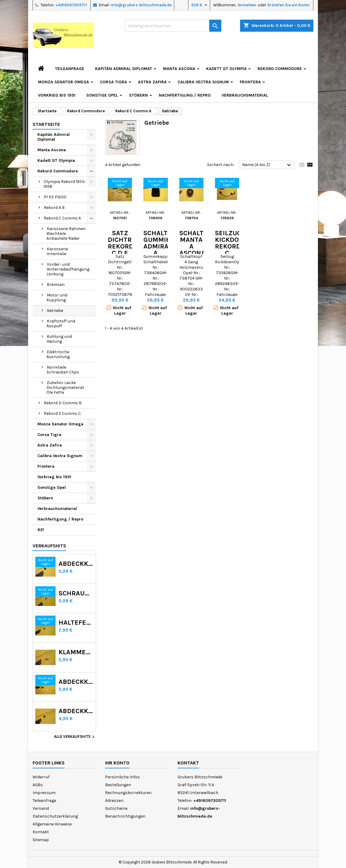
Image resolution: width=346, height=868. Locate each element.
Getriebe (55, 311)
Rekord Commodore (280, 69)
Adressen (114, 801)
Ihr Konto (117, 763)
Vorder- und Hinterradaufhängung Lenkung (68, 269)
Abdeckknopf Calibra (76, 711)
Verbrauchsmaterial (245, 95)
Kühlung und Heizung (59, 339)
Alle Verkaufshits (75, 737)
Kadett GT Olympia (226, 69)
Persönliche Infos (122, 777)
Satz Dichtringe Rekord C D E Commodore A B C (129, 250)
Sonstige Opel (102, 95)
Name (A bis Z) (267, 165)
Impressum (44, 793)
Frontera (250, 82)
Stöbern (138, 95)
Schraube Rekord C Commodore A (76, 593)
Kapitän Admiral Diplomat (124, 69)
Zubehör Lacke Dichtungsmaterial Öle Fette (65, 388)
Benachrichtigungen (125, 816)
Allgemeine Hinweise (52, 824)
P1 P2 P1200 (55, 197)
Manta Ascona (179, 69)
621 (41, 530)
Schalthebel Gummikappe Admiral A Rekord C (166, 250)
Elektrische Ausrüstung (58, 354)
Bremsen (56, 285)
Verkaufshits (49, 546)
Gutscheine (116, 808)
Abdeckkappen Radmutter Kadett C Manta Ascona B (76, 564)
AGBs (38, 785)
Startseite (46, 124)
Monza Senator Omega (64, 82)
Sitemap (41, 840)
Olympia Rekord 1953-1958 (65, 184)
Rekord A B (54, 208)
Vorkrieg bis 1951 (57, 95)
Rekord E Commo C (62, 413)
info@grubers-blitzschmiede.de (141, 5)
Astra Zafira (152, 82)
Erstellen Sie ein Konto (288, 5)
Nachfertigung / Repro (185, 95)
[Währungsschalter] (200, 5)
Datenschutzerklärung (55, 816)
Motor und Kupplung (57, 298)
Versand (41, 808)
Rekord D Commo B (63, 403)
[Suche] (173, 26)
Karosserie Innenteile (57, 251)
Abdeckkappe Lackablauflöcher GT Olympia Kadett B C (76, 682)
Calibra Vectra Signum (203, 82)
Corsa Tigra (114, 82)
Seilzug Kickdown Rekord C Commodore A (236, 250)
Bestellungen (118, 785)
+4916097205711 (71, 5)
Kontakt (41, 832)
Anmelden (247, 5)
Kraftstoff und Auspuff (61, 323)
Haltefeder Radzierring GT (76, 623)
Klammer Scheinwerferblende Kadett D (76, 652)
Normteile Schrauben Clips (63, 370)
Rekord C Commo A (62, 218)
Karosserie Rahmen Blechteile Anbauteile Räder (66, 234)
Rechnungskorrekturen (128, 793)
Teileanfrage (70, 69)
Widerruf (41, 777)
